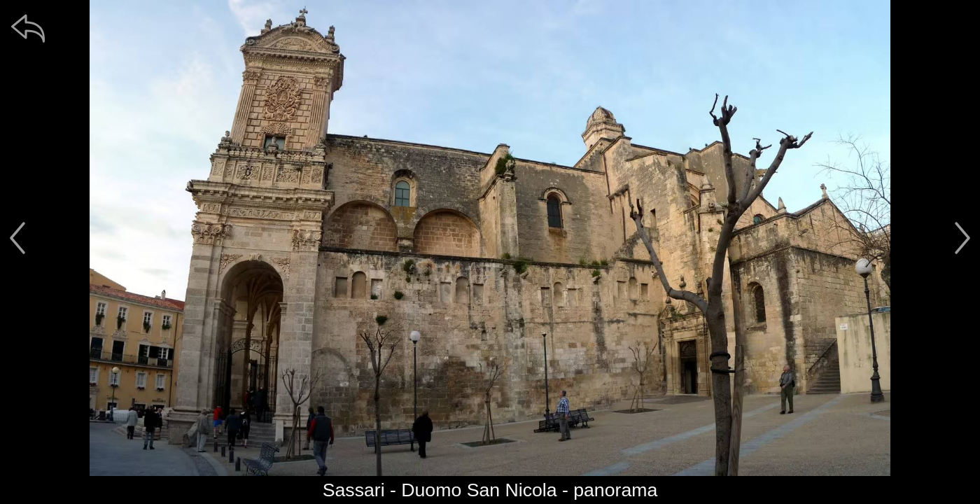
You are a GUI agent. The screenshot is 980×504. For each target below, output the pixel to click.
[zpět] (28, 28)
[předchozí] (17, 238)
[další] (962, 238)
